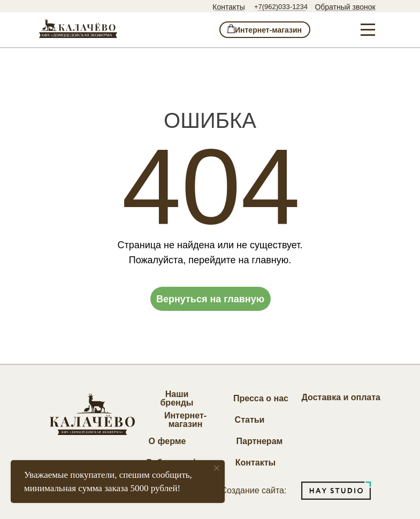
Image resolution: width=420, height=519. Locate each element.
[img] (78, 28)
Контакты (228, 7)
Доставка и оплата (341, 397)
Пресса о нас (261, 398)
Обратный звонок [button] (345, 7)
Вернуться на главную (210, 299)
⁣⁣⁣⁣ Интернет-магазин (265, 30)
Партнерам (260, 441)
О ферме (167, 441)
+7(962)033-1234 (281, 7)
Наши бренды (177, 398)
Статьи (250, 420)
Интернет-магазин (185, 420)
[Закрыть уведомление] (217, 468)
